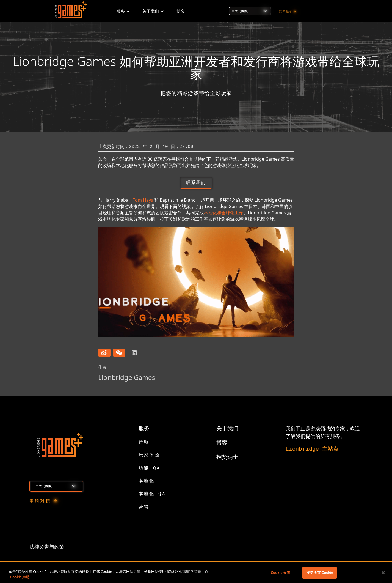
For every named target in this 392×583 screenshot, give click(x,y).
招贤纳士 (227, 457)
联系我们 (286, 12)
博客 (222, 443)
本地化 (147, 481)
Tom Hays (143, 201)
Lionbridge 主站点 (312, 449)
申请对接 (40, 501)
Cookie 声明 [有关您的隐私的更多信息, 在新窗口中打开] (20, 577)
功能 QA (150, 468)
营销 (144, 507)
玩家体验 (149, 455)
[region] (196, 573)
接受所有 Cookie (320, 573)
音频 (144, 442)
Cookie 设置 (281, 573)
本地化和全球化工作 (223, 213)
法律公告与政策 (47, 547)
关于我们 (227, 429)
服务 (144, 429)
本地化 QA (152, 494)
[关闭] (383, 573)
